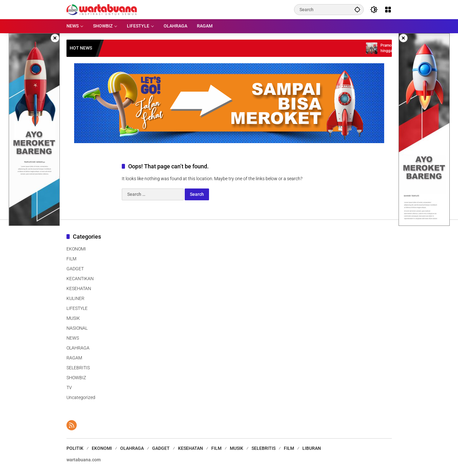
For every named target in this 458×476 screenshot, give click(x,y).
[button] (357, 9)
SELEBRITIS (78, 368)
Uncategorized (81, 397)
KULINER (75, 298)
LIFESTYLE (77, 308)
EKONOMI (76, 249)
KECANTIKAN (80, 279)
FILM (71, 259)
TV (69, 388)
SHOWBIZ (76, 378)
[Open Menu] (388, 10)
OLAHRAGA (78, 348)
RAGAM (74, 358)
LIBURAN (312, 448)
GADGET (75, 269)
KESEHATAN (79, 288)
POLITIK (75, 448)
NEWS (73, 338)
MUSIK (73, 318)
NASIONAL (77, 328)
